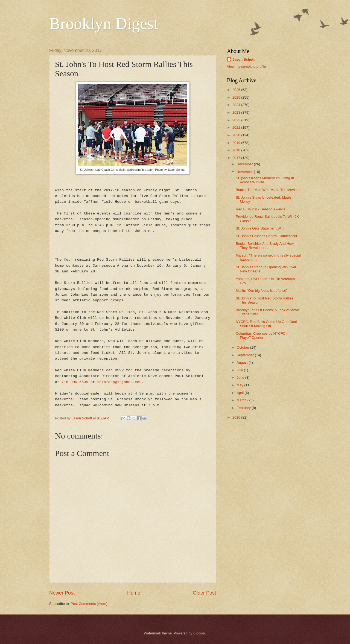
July (240, 370)
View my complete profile (247, 67)
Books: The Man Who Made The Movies (267, 190)
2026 (237, 90)
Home (134, 593)
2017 (237, 158)
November (245, 172)
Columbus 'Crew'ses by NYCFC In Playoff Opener (262, 336)
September (246, 355)
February (244, 408)
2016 (237, 417)
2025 (237, 97)
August (243, 362)
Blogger (199, 633)
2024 (237, 105)
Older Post (204, 593)
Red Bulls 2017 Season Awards (260, 209)
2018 (237, 150)
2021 (237, 127)
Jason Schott (243, 59)
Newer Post (62, 593)
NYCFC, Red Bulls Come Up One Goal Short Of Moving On (266, 324)
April (240, 393)
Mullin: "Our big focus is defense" (262, 291)
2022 (237, 120)
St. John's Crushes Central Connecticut (266, 236)
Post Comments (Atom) (89, 604)
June (241, 377)
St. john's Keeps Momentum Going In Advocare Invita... (265, 180)
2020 (237, 135)
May (240, 385)
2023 (237, 112)
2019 (237, 143)
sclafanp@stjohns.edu (119, 382)
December (245, 164)
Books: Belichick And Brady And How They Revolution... (265, 246)
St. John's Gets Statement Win (260, 228)
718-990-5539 (75, 382)
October (243, 347)
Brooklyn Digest (104, 23)
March (242, 400)
